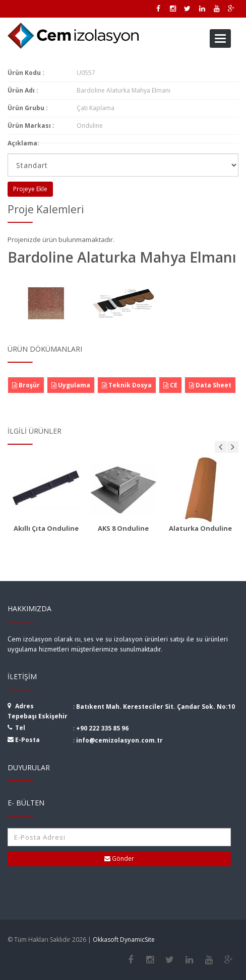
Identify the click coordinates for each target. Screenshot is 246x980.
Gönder (119, 859)
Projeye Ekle (30, 189)
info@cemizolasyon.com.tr (119, 740)
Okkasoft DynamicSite (124, 940)
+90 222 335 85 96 (102, 728)
